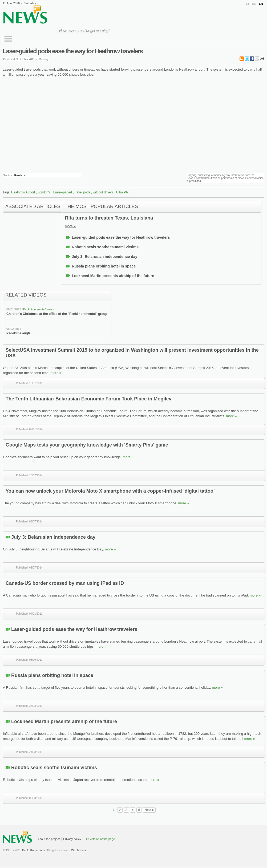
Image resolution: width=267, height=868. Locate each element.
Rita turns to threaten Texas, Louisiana (109, 218)
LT (248, 4)
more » (70, 226)
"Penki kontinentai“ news (38, 309)
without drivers (103, 192)
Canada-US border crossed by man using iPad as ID (65, 583)
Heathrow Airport (23, 192)
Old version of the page (100, 839)
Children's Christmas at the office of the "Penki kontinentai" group (57, 314)
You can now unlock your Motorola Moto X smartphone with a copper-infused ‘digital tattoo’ (110, 491)
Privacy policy (72, 839)
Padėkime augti (18, 333)
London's (44, 192)
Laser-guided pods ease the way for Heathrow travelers (73, 51)
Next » (149, 810)
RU (254, 4)
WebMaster (78, 850)
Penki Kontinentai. (34, 850)
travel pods (82, 192)
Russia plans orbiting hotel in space (104, 266)
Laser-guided (63, 192)
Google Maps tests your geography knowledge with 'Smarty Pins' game (87, 445)
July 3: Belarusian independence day (104, 257)
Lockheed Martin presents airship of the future (113, 276)
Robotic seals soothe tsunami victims (105, 247)
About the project (49, 839)
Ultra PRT (123, 192)
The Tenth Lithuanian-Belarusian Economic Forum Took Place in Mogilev (88, 399)
